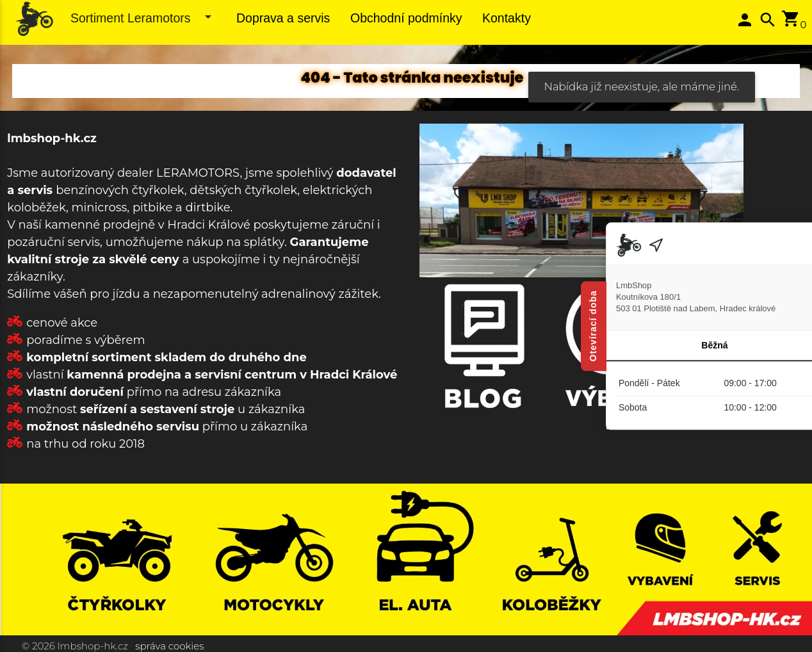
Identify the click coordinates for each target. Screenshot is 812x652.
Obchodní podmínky (406, 18)
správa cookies (169, 646)
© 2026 (38, 646)
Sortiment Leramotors (143, 17)
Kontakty (507, 18)
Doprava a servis (283, 18)
